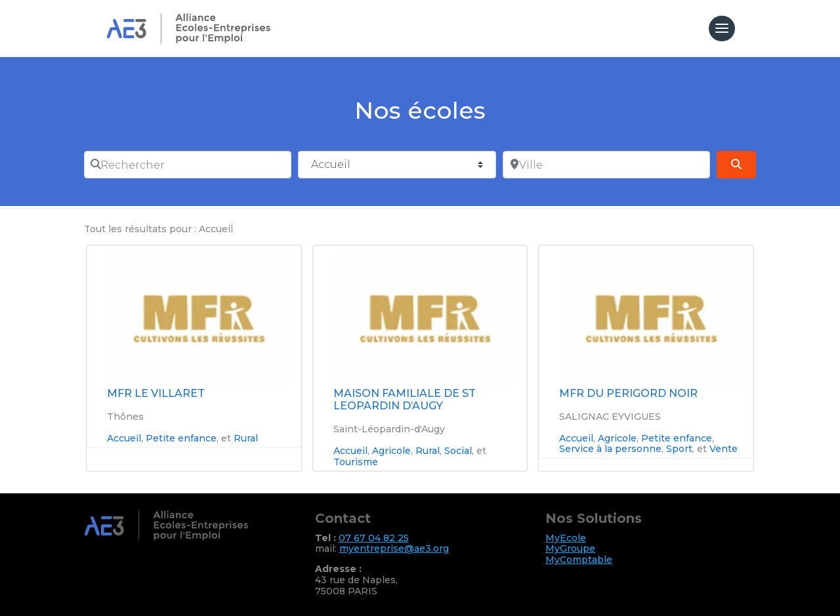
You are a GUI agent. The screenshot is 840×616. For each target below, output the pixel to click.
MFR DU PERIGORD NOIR (628, 393)
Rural (246, 438)
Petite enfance (181, 438)
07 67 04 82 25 (374, 538)
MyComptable (579, 560)
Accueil (124, 438)
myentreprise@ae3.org (394, 548)
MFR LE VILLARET (156, 393)
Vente (724, 449)
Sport (679, 449)
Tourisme (356, 462)
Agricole (391, 451)
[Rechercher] (188, 165)
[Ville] (606, 165)
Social (458, 451)
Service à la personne (610, 449)
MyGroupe (570, 548)
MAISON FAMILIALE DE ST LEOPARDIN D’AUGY (405, 400)
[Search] (736, 165)
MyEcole (566, 538)
